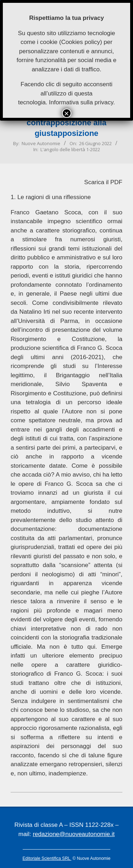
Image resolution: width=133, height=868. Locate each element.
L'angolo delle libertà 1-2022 (70, 149)
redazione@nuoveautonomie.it (74, 834)
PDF (116, 182)
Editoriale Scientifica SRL (47, 858)
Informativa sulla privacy (81, 102)
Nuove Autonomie (41, 143)
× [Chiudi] (66, 113)
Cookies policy (81, 42)
